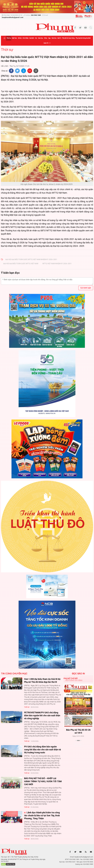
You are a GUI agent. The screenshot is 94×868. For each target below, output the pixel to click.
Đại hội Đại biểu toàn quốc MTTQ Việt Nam (21, 264)
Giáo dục (40, 38)
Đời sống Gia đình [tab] (74, 680)
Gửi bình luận (86, 288)
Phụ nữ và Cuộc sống (68, 38)
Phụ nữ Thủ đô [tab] (71, 678)
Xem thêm (78, 745)
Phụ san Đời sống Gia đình (83, 38)
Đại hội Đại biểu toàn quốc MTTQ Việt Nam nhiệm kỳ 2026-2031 (31, 259)
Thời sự (9, 38)
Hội (36, 38)
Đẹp (49, 38)
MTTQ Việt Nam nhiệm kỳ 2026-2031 (57, 264)
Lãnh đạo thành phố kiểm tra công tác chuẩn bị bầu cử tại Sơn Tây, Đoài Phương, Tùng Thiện (42, 815)
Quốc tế (46, 43)
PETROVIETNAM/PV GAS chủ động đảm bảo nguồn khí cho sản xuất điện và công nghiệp (42, 715)
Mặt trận (14, 38)
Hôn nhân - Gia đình (28, 38)
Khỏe (46, 38)
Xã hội (20, 38)
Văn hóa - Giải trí (56, 38)
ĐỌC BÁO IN (78, 674)
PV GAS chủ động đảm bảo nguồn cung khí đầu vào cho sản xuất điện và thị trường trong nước (43, 750)
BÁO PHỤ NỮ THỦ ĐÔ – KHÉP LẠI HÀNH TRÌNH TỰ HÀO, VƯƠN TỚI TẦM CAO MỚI (43, 781)
